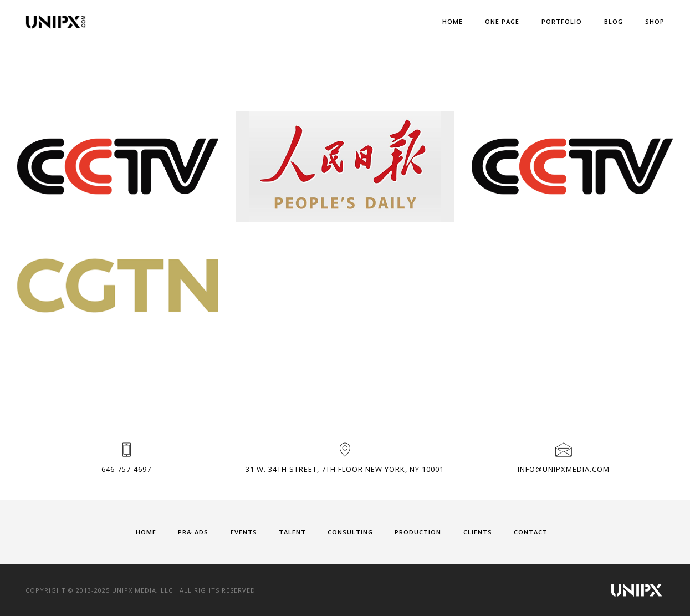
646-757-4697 (126, 469)
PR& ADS (193, 532)
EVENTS (244, 532)
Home (453, 21)
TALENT (292, 532)
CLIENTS (478, 532)
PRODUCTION (418, 532)
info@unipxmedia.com (564, 469)
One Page (502, 21)
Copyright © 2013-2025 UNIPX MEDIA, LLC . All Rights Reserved (140, 590)
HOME (146, 532)
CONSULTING (350, 532)
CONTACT (531, 532)
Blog (614, 21)
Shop (655, 21)
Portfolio (562, 21)
